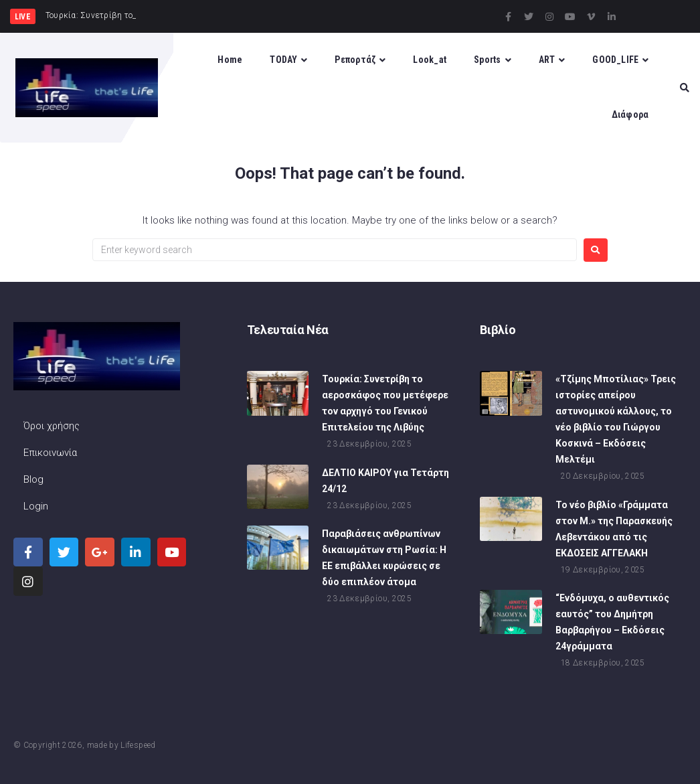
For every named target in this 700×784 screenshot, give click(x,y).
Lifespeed (138, 745)
